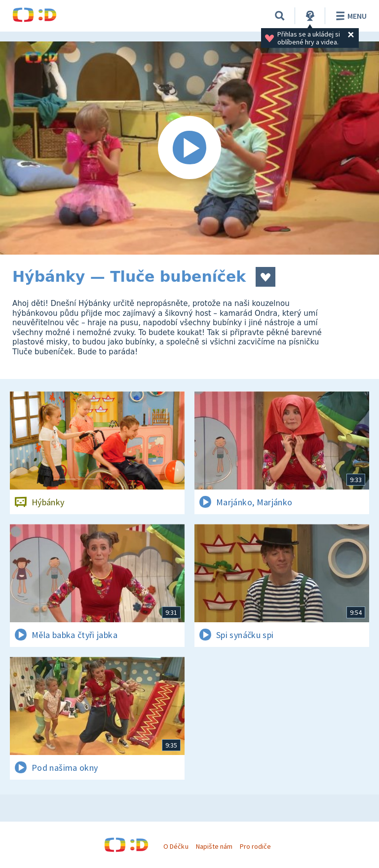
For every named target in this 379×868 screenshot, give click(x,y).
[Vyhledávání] (280, 16)
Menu (350, 16)
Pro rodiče (255, 846)
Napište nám (214, 846)
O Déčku (176, 846)
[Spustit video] (189, 148)
